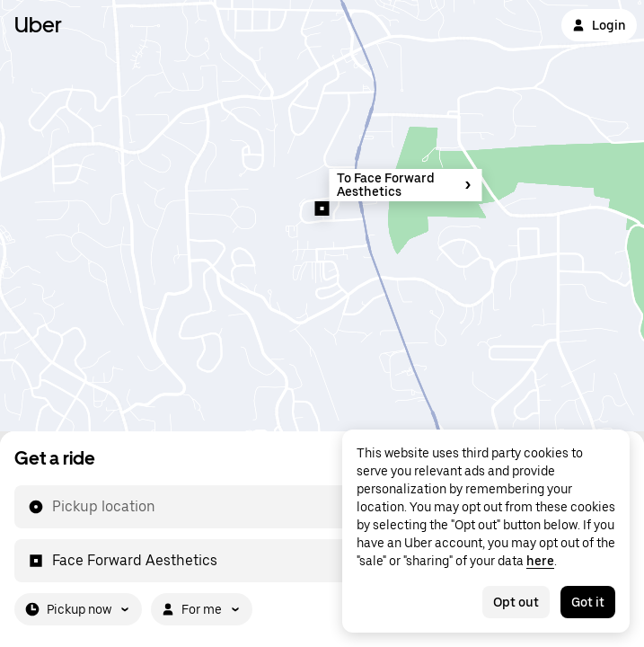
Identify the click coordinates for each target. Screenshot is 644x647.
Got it (588, 602)
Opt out (516, 602)
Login (599, 25)
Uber (38, 25)
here (540, 561)
